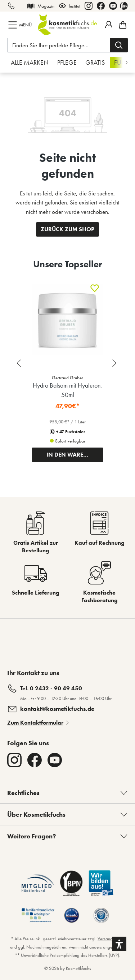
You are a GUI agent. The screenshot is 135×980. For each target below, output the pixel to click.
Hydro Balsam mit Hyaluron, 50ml (67, 390)
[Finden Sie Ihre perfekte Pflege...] (59, 45)
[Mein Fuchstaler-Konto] (109, 25)
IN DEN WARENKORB (75, 455)
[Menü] (21, 25)
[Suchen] (119, 45)
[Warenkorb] (122, 25)
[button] (119, 944)
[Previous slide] (20, 363)
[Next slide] (115, 363)
